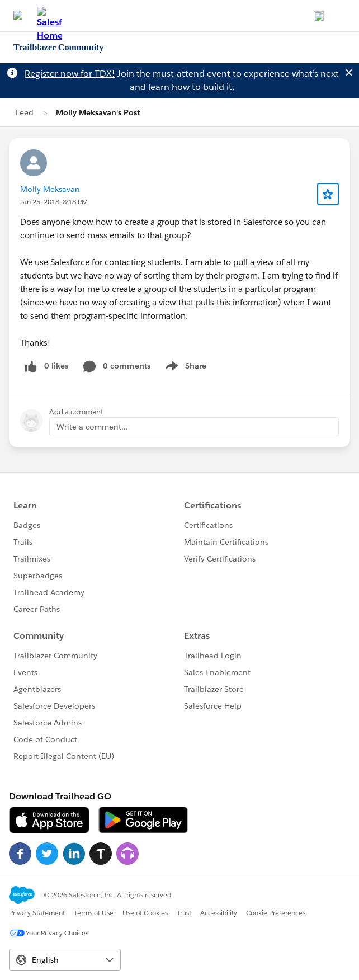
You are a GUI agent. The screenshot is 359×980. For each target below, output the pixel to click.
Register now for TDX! (70, 74)
